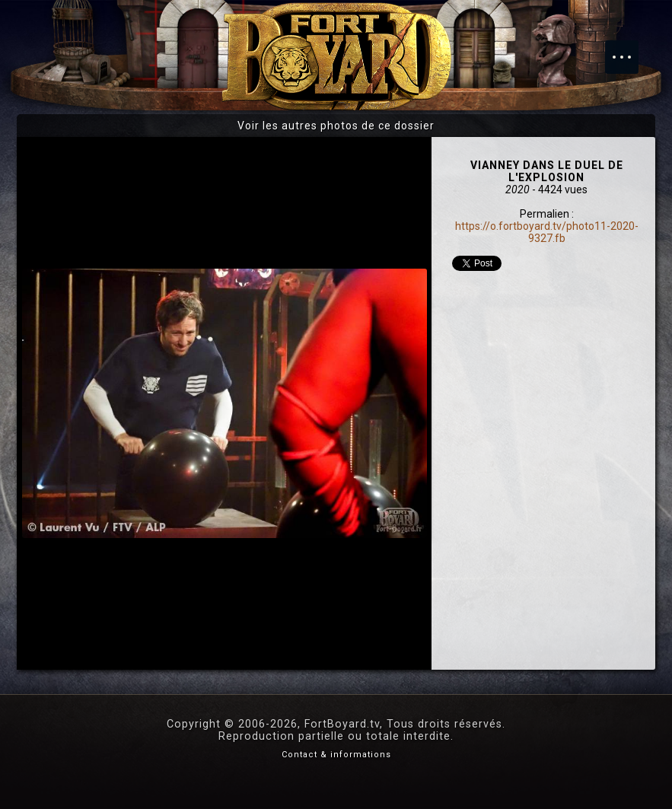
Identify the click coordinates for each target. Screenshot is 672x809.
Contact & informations (336, 755)
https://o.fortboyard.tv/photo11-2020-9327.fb (547, 232)
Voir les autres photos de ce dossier (336, 126)
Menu (629, 49)
